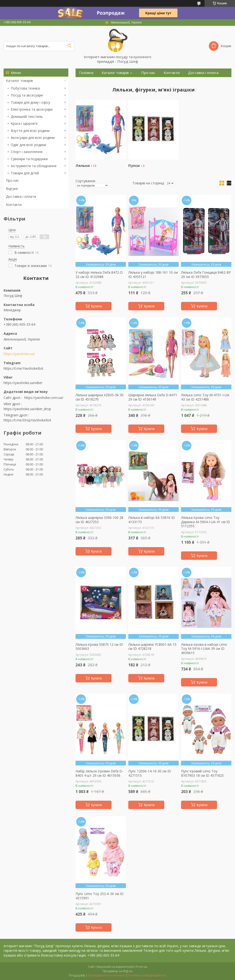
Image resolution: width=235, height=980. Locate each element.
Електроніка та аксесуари (32, 109)
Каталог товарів (19, 81)
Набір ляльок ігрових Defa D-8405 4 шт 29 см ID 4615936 (99, 773)
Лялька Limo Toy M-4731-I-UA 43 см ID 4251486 (205, 397)
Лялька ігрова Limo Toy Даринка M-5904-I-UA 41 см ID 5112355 (206, 522)
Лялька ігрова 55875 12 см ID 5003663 (99, 647)
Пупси (134, 165)
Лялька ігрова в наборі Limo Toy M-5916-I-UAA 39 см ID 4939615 (204, 649)
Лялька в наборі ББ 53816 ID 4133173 (152, 520)
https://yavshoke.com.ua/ (44, 398)
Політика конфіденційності (147, 975)
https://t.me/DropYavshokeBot (27, 420)
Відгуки (12, 189)
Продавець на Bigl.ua (117, 971)
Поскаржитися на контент (106, 975)
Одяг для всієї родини (28, 145)
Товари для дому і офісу (30, 102)
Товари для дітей (25, 173)
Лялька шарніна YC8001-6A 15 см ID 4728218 (152, 647)
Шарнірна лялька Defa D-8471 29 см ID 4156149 (153, 397)
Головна (86, 73)
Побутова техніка (25, 88)
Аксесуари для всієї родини (33, 138)
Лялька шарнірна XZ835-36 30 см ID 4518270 (100, 397)
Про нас (12, 180)
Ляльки (83, 165)
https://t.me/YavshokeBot (23, 368)
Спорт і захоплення (27, 152)
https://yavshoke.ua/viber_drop (27, 409)
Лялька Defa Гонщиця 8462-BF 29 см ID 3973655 (206, 275)
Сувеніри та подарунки (29, 159)
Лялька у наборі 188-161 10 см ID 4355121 (153, 275)
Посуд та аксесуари (27, 95)
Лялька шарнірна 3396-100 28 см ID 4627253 (99, 520)
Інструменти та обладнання (34, 166)
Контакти (14, 205)
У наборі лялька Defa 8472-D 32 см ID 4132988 (99, 275)
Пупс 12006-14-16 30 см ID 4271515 (150, 773)
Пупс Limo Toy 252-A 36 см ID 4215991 (100, 896)
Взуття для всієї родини (30, 131)
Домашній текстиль (27, 116)
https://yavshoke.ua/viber (23, 383)
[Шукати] (69, 46)
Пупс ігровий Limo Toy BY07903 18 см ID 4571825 (202, 773)
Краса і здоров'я (24, 123)
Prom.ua (141, 967)
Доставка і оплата (21, 196)
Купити (97, 306)
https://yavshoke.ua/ (19, 354)
